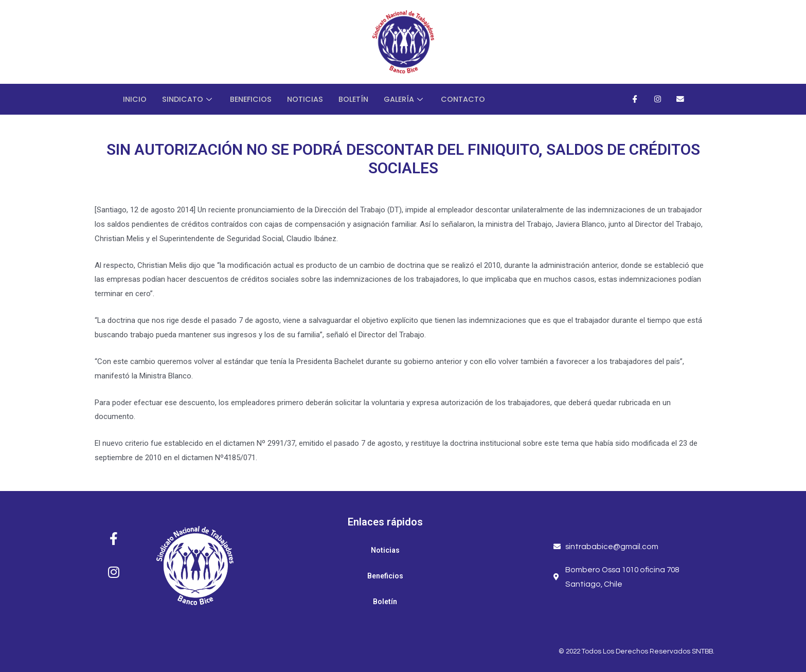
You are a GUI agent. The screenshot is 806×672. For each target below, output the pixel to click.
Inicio (135, 99)
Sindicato (189, 99)
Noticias (309, 99)
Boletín (358, 99)
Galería (411, 99)
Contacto (470, 99)
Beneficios (253, 99)
